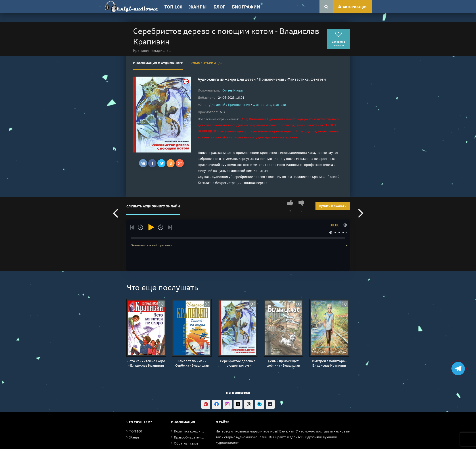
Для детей (246, 79)
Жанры (198, 7)
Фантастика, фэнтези (307, 79)
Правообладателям (189, 437)
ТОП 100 (173, 7)
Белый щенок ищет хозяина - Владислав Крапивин (284, 363)
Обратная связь (186, 443)
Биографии (246, 7)
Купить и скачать (333, 206)
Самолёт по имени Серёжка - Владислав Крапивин (192, 363)
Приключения (271, 79)
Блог (219, 7)
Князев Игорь (232, 90)
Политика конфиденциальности (199, 431)
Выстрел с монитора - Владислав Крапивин (329, 363)
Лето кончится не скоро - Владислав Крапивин (146, 363)
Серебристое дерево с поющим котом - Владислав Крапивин (238, 363)
